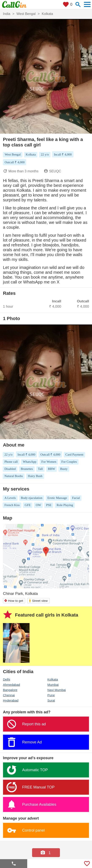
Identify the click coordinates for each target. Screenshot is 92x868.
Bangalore (10, 690)
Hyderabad (11, 700)
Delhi (7, 679)
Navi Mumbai (57, 690)
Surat (51, 700)
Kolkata (53, 679)
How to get (14, 601)
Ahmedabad (11, 685)
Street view (38, 601)
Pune (51, 695)
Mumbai (53, 685)
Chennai (9, 695)
